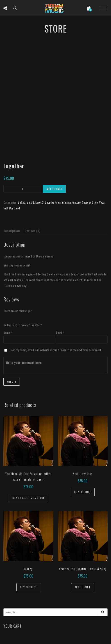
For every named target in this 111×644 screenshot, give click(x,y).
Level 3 (39, 202)
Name (8, 333)
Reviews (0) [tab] (32, 231)
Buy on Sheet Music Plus (28, 498)
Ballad (22, 202)
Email (60, 333)
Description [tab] (12, 231)
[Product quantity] (23, 189)
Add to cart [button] (83, 587)
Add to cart (54, 189)
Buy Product (83, 492)
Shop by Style (90, 202)
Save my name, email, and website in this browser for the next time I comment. (56, 350)
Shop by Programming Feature (63, 202)
